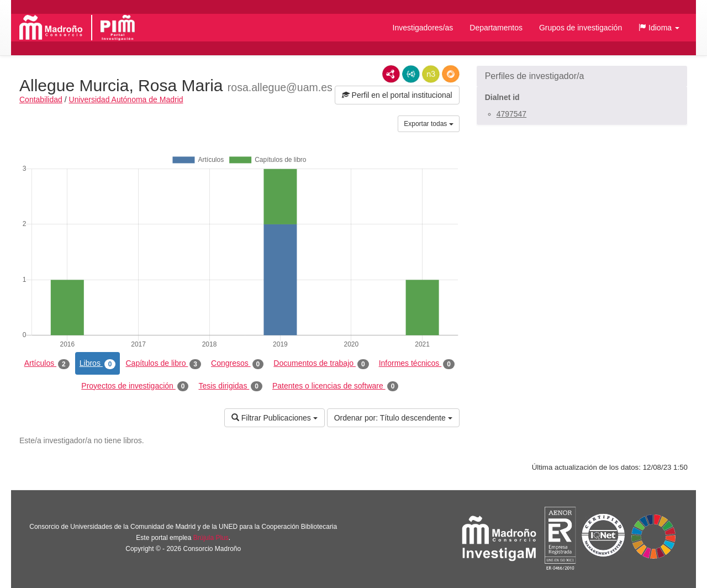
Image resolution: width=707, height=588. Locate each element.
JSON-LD (411, 74)
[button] (659, 28)
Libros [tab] (98, 364)
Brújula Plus (211, 538)
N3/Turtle (431, 74)
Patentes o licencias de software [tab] (335, 386)
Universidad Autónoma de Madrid (126, 99)
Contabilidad (41, 99)
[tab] (582, 76)
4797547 (512, 114)
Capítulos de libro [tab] (163, 364)
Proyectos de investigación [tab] (135, 386)
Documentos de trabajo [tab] (321, 364)
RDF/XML (391, 74)
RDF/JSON (451, 74)
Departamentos (496, 28)
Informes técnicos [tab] (417, 364)
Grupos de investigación (581, 28)
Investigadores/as (423, 28)
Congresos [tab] (237, 364)
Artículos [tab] (47, 364)
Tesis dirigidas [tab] (230, 386)
